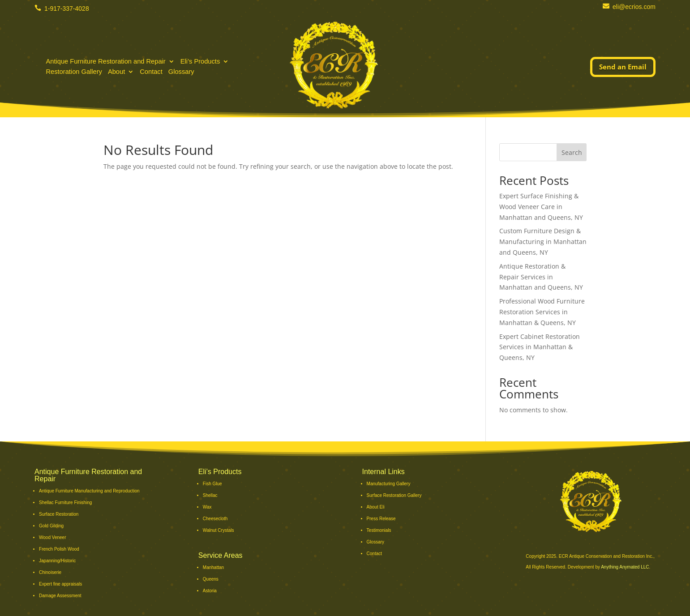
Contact (151, 73)
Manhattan (213, 567)
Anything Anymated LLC (625, 567)
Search (572, 152)
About (116, 73)
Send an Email (623, 67)
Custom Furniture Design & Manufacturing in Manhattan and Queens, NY (543, 242)
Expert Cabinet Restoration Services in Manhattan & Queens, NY (540, 347)
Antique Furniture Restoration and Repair (105, 62)
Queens (211, 579)
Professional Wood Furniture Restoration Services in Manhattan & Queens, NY (542, 312)
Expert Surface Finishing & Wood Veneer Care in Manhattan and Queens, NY (541, 207)
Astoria (210, 591)
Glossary (181, 73)
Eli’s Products (200, 62)
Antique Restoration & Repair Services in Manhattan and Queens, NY (541, 277)
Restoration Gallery (74, 73)
